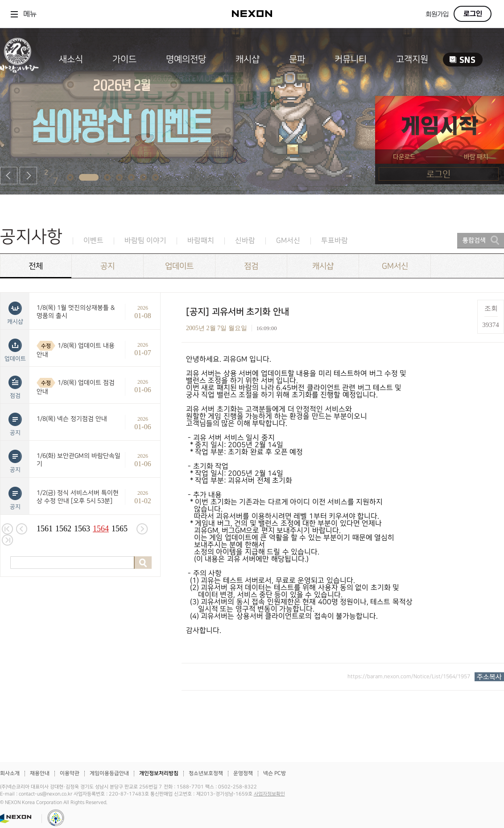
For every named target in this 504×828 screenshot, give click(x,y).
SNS (463, 60)
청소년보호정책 (206, 773)
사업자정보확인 (269, 794)
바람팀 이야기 (145, 241)
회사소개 (10, 773)
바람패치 (201, 241)
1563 (82, 529)
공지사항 (31, 237)
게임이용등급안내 (109, 773)
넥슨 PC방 (275, 773)
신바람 (245, 241)
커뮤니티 (351, 59)
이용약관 (70, 773)
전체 (36, 266)
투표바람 (335, 241)
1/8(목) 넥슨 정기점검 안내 (72, 419)
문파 (297, 59)
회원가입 (437, 14)
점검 (251, 266)
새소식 (71, 59)
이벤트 (93, 241)
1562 (63, 529)
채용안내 (40, 773)
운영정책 (243, 773)
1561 (45, 529)
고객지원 (412, 59)
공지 (107, 266)
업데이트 (179, 266)
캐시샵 (248, 59)
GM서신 (288, 241)
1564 (101, 529)
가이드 (124, 59)
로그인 (473, 14)
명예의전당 (186, 59)
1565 (120, 529)
